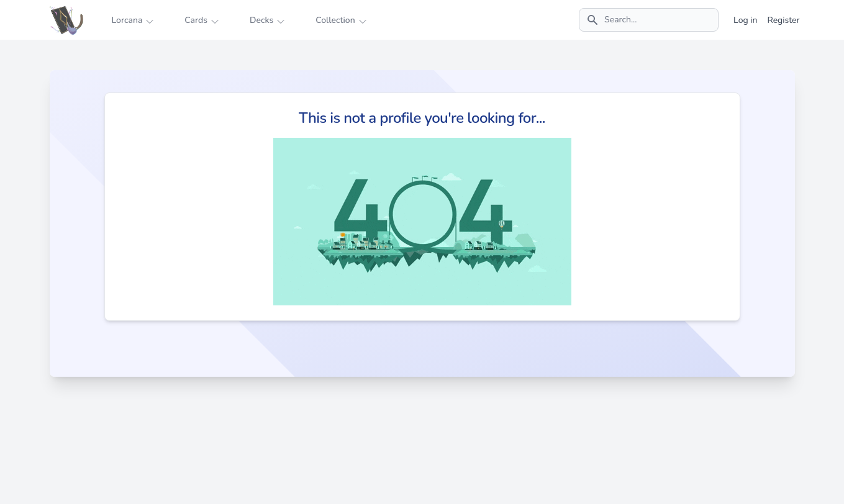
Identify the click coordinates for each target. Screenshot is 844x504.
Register (783, 20)
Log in (745, 20)
